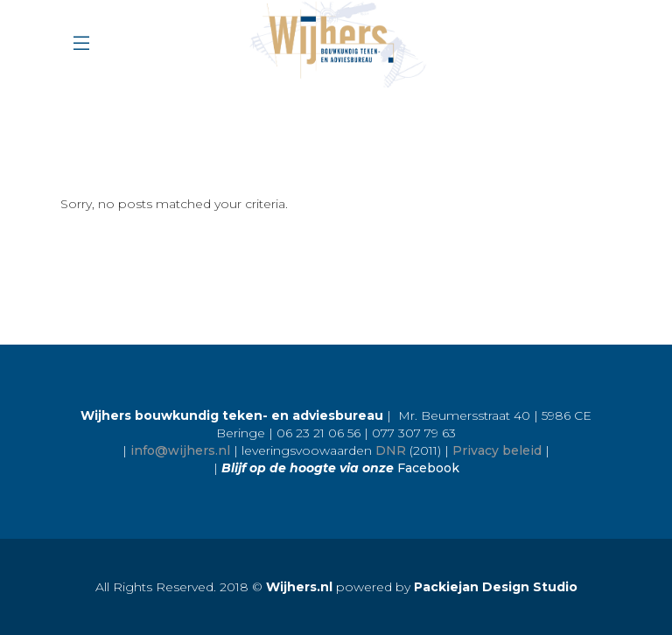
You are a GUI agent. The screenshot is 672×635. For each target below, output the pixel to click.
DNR (391, 450)
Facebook (428, 468)
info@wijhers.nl (180, 450)
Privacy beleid (497, 450)
